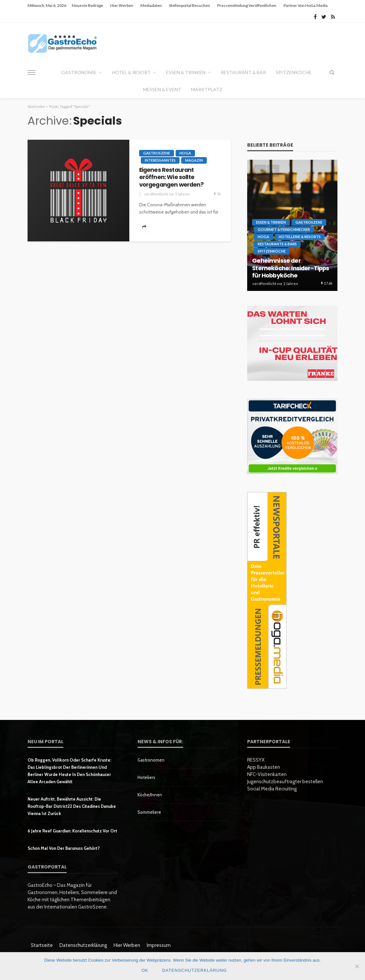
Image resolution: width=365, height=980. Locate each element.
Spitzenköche (294, 72)
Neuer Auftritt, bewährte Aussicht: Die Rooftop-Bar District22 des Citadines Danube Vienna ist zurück (72, 806)
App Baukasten (264, 767)
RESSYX (256, 760)
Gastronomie (79, 72)
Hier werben (122, 5)
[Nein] (357, 966)
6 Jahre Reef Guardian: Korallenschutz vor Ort (72, 831)
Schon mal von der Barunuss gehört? (64, 848)
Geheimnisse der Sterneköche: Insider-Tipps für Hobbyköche (290, 268)
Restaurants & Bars (277, 244)
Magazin (194, 160)
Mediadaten (151, 5)
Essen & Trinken (186, 72)
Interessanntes (160, 160)
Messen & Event (162, 89)
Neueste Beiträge (87, 5)
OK (145, 970)
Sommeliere (149, 812)
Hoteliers (146, 777)
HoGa (185, 153)
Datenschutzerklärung (83, 945)
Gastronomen (151, 760)
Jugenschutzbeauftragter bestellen (285, 782)
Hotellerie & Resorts (300, 237)
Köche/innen (150, 795)
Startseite (42, 945)
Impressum (159, 945)
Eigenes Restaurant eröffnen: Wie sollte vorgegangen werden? (171, 177)
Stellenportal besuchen (190, 5)
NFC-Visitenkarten (267, 774)
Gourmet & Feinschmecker (284, 229)
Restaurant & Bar (243, 72)
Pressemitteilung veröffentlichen (247, 5)
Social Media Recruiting (272, 789)
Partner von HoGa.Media (306, 5)
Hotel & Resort (131, 72)
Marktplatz (207, 89)
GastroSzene (157, 153)
